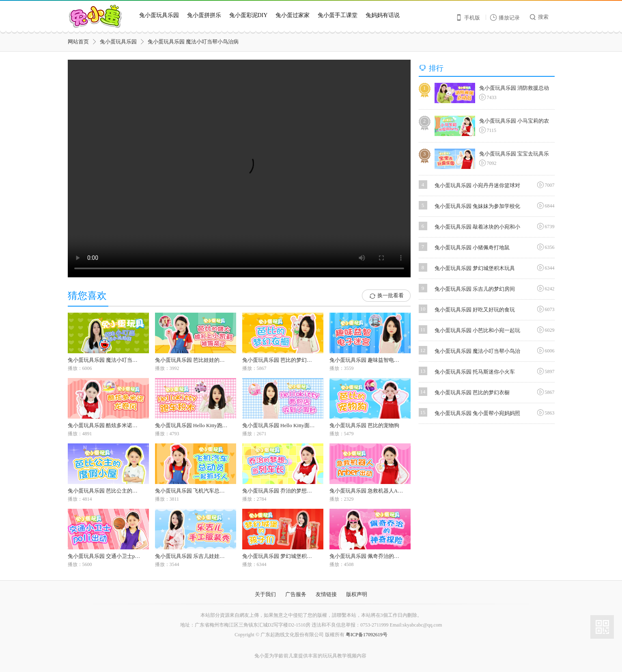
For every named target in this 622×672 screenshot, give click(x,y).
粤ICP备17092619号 (367, 635)
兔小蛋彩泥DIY (249, 15)
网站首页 (78, 42)
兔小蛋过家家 (293, 15)
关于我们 (265, 594)
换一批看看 (386, 296)
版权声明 (357, 594)
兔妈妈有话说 (383, 15)
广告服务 (296, 594)
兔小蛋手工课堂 (338, 15)
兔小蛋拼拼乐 (204, 15)
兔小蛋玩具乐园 (159, 15)
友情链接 (326, 594)
